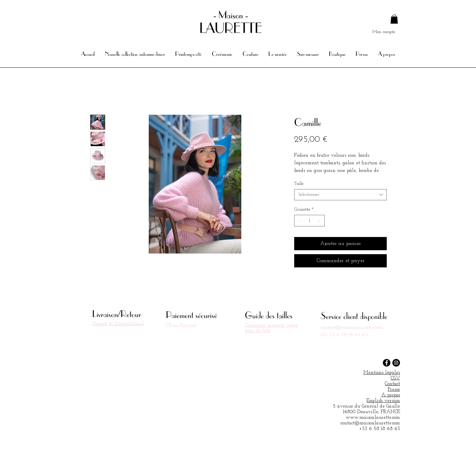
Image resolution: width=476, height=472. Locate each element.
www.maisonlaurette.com (373, 418)
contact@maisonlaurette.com (352, 328)
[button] (394, 19)
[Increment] (320, 221)
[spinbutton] (310, 221)
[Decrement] (299, 221)
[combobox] (340, 195)
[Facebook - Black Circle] (387, 363)
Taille (299, 184)
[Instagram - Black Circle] (396, 363)
